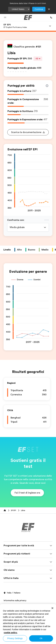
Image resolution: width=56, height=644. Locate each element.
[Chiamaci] (51, 17)
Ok (41, 638)
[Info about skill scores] (47, 86)
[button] (5, 17)
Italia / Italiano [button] (12, 534)
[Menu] (50, 26)
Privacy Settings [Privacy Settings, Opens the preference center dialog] (15, 638)
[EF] (28, 17)
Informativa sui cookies (15, 554)
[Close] (52, 608)
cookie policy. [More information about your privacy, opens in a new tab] (11, 633)
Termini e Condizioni (13, 548)
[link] (15, 26)
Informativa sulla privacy (15, 541)
